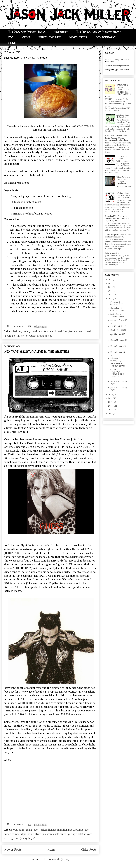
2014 (111, 395)
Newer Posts (13, 850)
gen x (29, 830)
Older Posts (89, 850)
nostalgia (21, 834)
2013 (111, 398)
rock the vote (84, 834)
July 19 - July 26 (117, 326)
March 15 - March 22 (119, 340)
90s (15, 830)
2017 (111, 291)
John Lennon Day (112, 253)
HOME (12, 43)
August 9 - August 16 (119, 320)
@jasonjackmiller (121, 66)
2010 (111, 410)
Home (51, 850)
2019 (111, 283)
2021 (111, 280)
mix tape (73, 830)
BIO (11, 37)
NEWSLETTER (78, 37)
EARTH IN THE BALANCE (31, 703)
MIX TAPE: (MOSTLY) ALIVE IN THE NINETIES (37, 352)
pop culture (34, 834)
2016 (111, 295)
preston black (51, 834)
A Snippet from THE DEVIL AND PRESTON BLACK (124, 196)
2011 (111, 406)
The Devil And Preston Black (27, 32)
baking (17, 331)
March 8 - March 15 (118, 346)
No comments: (16, 326)
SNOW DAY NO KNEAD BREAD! (26, 58)
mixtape (84, 830)
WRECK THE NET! (50, 37)
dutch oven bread (51, 331)
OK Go (32, 462)
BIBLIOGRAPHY (106, 37)
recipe (27, 126)
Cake (89, 458)
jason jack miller (14, 336)
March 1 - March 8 (118, 352)
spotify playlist (22, 838)
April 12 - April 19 (118, 334)
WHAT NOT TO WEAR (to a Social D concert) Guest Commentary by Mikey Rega (117, 138)
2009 (111, 414)
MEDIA (26, 37)
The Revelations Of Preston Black (99, 32)
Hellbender (61, 32)
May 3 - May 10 (117, 330)
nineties (9, 834)
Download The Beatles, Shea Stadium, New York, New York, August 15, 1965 (118, 219)
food (66, 331)
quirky (71, 834)
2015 (111, 299)
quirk (63, 834)
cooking (35, 331)
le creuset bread (34, 336)
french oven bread (80, 331)
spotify (8, 838)
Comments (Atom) (59, 859)
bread (26, 331)
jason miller (60, 830)
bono (21, 830)
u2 (34, 838)
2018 (111, 287)
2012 (111, 402)
